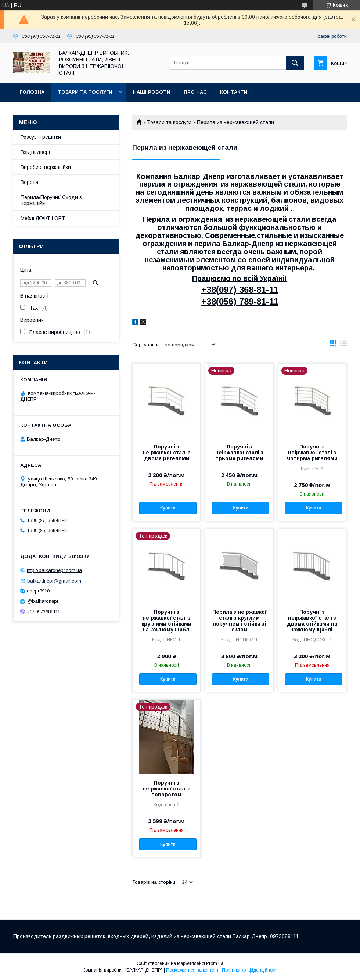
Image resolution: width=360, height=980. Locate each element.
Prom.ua (215, 963)
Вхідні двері (35, 152)
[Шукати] (295, 63)
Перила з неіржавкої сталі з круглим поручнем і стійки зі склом (240, 621)
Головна (32, 92)
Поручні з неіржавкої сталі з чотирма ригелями (312, 453)
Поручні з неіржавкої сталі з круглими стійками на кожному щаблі (166, 621)
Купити (168, 508)
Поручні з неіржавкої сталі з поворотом (167, 789)
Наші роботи (152, 92)
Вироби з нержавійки (46, 167)
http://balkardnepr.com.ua (54, 570)
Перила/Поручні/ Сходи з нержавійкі (51, 200)
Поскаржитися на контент (192, 970)
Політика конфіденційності (250, 970)
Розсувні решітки (41, 137)
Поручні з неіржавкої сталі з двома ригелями (167, 453)
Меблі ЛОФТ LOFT (43, 218)
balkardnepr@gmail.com (54, 581)
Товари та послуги (85, 92)
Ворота (29, 182)
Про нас (195, 92)
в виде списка (343, 345)
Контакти (234, 92)
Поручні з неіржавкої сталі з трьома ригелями (239, 453)
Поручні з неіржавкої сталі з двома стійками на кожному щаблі (312, 621)
